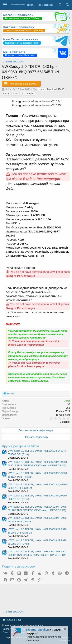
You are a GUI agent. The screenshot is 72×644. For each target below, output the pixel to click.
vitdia (16, 94)
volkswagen (28, 94)
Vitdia (8, 89)
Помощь (7, 632)
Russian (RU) (12, 620)
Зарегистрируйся (37, 630)
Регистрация (48, 179)
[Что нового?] (60, 5)
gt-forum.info (37, 625)
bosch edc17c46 (56, 89)
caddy (6, 94)
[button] (69, 641)
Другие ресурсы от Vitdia (21, 446)
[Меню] (5, 5)
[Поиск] (67, 5)
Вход (27, 179)
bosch (41, 89)
